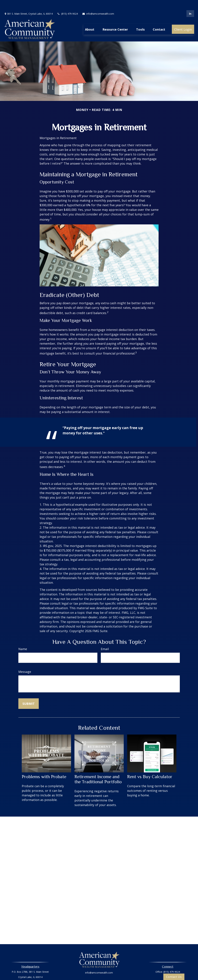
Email (105, 639)
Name (23, 639)
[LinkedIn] (190, 3)
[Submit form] (29, 693)
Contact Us (174, 977)
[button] (90, 19)
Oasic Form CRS (99, 978)
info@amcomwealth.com (98, 3)
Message (25, 661)
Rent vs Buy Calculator (150, 766)
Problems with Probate (44, 766)
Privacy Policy (99, 972)
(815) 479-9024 (67, 3)
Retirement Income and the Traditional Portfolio (98, 769)
